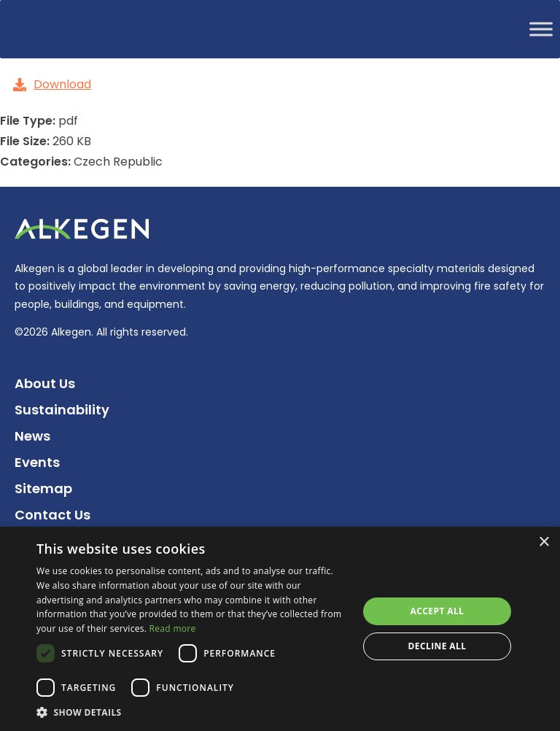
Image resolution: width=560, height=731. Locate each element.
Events (37, 462)
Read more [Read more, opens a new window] (173, 628)
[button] (192, 712)
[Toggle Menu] (541, 29)
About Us (45, 383)
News (32, 436)
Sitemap (43, 488)
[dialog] (280, 629)
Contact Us (52, 515)
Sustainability (62, 410)
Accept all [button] (437, 611)
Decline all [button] (437, 646)
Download (52, 84)
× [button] (544, 542)
